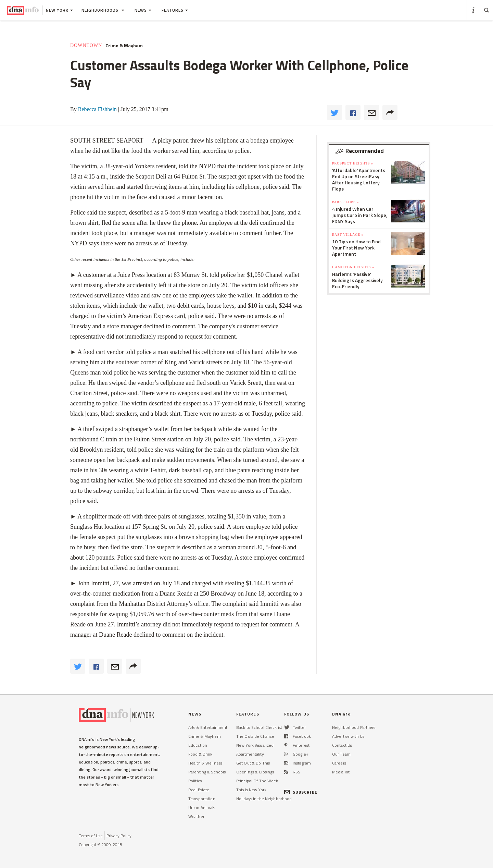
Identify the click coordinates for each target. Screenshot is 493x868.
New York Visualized (255, 745)
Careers (339, 763)
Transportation (202, 799)
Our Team (341, 754)
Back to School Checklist (259, 727)
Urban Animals (202, 808)
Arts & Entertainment (208, 727)
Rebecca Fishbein (97, 109)
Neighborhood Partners (354, 727)
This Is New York (251, 790)
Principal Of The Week (257, 781)
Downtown (86, 45)
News (143, 10)
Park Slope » (345, 202)
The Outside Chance (255, 736)
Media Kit (341, 772)
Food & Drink (200, 754)
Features (175, 10)
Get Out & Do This (253, 763)
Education (198, 745)
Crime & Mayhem (124, 46)
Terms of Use (91, 836)
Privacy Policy (119, 836)
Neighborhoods (103, 10)
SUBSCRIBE (301, 792)
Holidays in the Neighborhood (264, 799)
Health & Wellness (205, 763)
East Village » (348, 235)
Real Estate (199, 790)
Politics (195, 781)
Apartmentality (250, 754)
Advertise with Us (348, 736)
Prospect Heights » (353, 163)
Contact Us (342, 745)
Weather (196, 816)
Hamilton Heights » (353, 267)
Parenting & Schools (207, 772)
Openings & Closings (255, 772)
